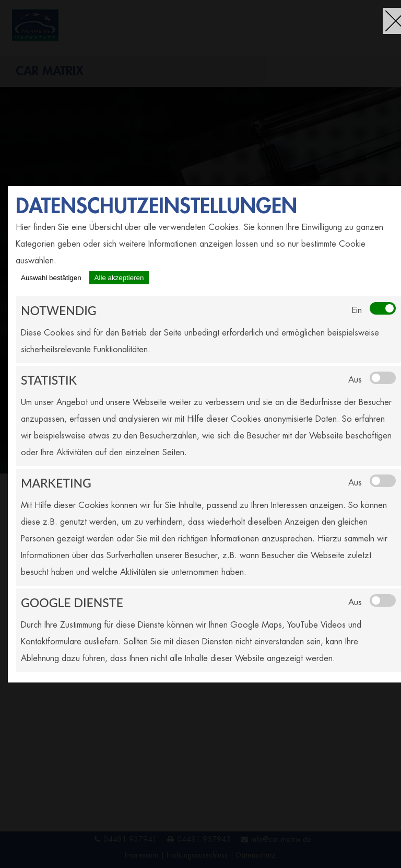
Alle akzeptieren (119, 278)
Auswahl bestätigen (51, 278)
